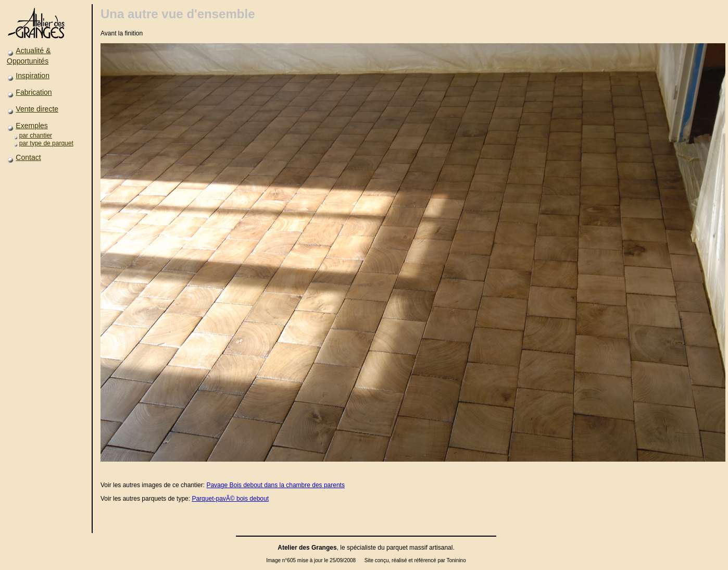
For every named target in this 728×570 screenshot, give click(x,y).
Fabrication (34, 92)
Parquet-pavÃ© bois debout (230, 499)
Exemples (32, 126)
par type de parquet (46, 143)
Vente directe (37, 109)
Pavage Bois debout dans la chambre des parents (275, 485)
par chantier (36, 135)
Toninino (456, 560)
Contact (28, 157)
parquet (397, 548)
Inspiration (33, 76)
